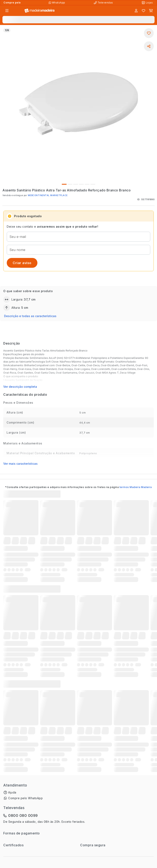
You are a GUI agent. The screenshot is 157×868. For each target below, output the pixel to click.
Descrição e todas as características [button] (30, 316)
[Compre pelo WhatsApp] (57, 3)
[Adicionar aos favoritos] (149, 33)
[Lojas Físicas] (148, 3)
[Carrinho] (151, 11)
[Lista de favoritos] (144, 11)
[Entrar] (136, 11)
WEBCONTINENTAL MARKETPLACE (48, 195)
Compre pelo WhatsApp (25, 798)
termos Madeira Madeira (136, 487)
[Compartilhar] (149, 46)
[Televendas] (104, 3)
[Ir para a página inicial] (40, 11)
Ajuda (12, 792)
